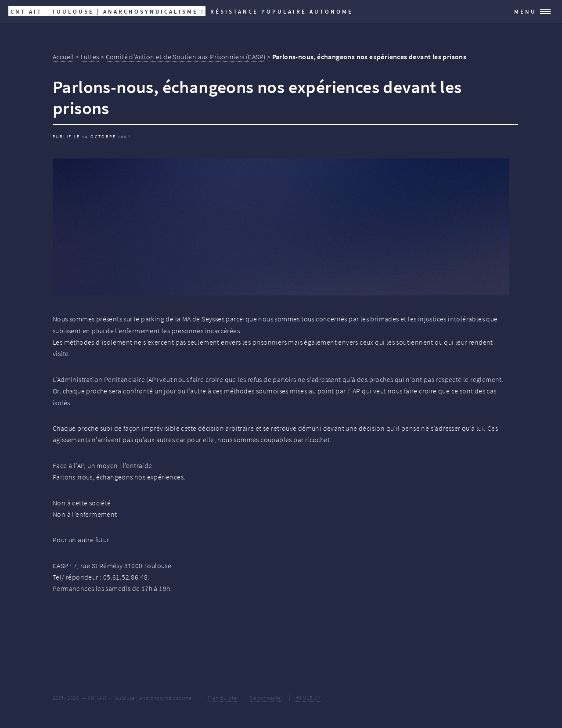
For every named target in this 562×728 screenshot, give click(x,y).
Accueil (63, 57)
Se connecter (266, 698)
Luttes (90, 57)
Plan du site (222, 698)
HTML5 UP (308, 698)
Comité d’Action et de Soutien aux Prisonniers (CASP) (186, 57)
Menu (525, 11)
